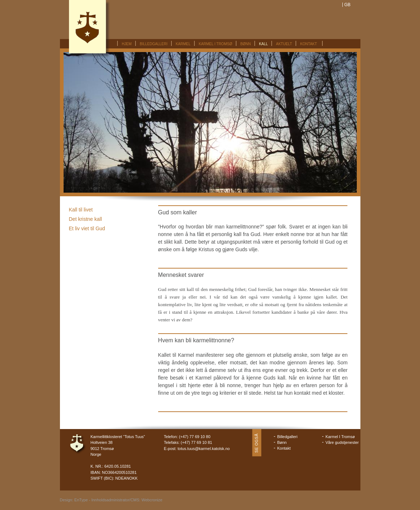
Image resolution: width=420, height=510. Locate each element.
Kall (263, 44)
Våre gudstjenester (342, 442)
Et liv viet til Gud (87, 228)
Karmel (183, 44)
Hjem (127, 44)
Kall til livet (81, 210)
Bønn (246, 44)
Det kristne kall (86, 219)
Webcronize (152, 500)
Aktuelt (284, 44)
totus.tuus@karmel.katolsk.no (204, 449)
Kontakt (308, 44)
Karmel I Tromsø (215, 44)
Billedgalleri (154, 44)
